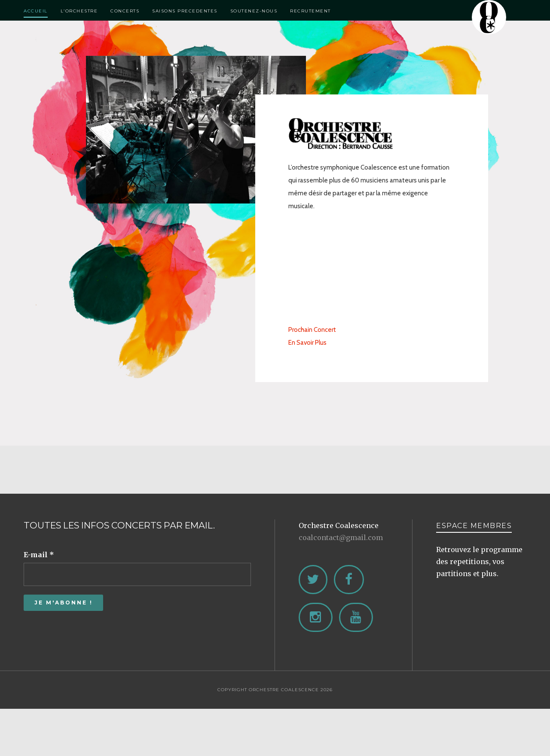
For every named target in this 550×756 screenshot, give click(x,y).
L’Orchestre (79, 11)
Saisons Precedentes (185, 11)
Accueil (36, 11)
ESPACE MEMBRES (474, 526)
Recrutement (310, 11)
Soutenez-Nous (254, 11)
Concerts (125, 11)
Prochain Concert (312, 330)
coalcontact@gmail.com (341, 537)
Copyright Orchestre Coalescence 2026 (275, 690)
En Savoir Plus (307, 343)
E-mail (39, 555)
